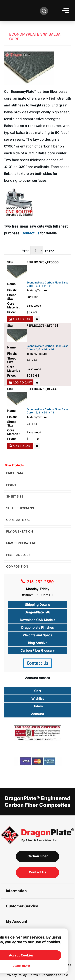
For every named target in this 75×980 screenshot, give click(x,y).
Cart (38, 691)
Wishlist (38, 699)
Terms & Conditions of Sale (48, 975)
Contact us (30, 233)
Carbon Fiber (38, 856)
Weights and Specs (37, 635)
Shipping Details (37, 605)
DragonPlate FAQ (37, 612)
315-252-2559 (40, 582)
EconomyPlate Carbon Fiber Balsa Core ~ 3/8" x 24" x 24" (47, 348)
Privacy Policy (16, 975)
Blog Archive (38, 643)
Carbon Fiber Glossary (37, 650)
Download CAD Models (37, 620)
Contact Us (38, 663)
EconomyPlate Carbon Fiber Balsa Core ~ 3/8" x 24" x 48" (47, 411)
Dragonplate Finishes (37, 628)
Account (37, 714)
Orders (38, 706)
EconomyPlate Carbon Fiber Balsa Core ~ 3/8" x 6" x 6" (47, 284)
